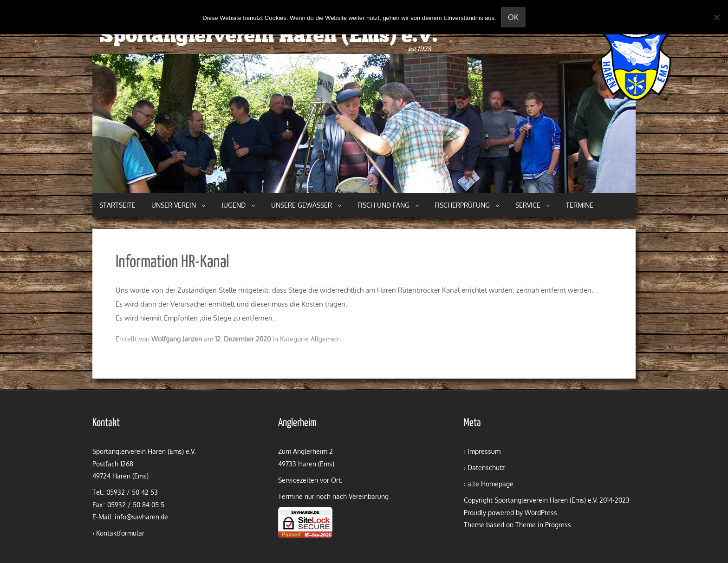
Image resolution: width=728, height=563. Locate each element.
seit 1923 (420, 49)
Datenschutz (486, 468)
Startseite (117, 205)
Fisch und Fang (388, 205)
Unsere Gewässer (306, 205)
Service (533, 205)
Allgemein (326, 339)
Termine (580, 205)
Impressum (484, 451)
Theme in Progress (543, 525)
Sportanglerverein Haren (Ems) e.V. (268, 37)
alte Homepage (491, 484)
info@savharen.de (141, 517)
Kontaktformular (120, 533)
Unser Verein (179, 205)
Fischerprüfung (467, 205)
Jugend (238, 205)
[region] (364, 124)
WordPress (541, 513)
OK (513, 17)
